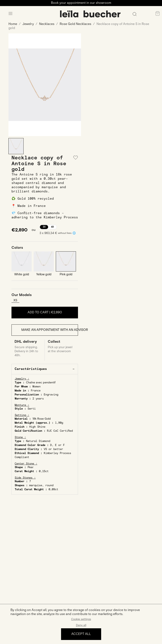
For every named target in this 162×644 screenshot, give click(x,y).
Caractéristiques (31, 369)
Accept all (81, 634)
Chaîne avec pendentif (41, 383)
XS (15, 300)
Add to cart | (45, 312)
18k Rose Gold (42, 419)
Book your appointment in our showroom (81, 3)
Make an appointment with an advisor (50, 330)
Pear (31, 468)
